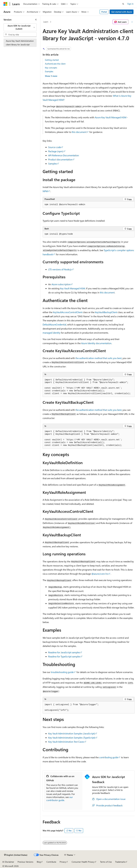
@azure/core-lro (100, 574)
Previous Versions (25, 862)
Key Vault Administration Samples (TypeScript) (72, 738)
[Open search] (123, 4)
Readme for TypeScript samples (64, 656)
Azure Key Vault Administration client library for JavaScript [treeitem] (20, 43)
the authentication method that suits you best (98, 358)
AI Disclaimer (8, 862)
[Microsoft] (5, 4)
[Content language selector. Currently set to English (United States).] (16, 855)
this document (79, 132)
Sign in (130, 4)
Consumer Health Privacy (83, 862)
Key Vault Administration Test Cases (66, 742)
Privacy (63, 862)
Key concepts (51, 68)
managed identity (52, 333)
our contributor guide (60, 799)
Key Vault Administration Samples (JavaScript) (72, 733)
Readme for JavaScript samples (64, 652)
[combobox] (20, 27)
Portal (104, 12)
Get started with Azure (122, 12)
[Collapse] (36, 20)
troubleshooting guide (62, 672)
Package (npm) (56, 151)
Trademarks (120, 862)
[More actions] (132, 22)
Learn (46, 22)
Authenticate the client (55, 64)
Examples (49, 71)
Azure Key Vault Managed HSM (111, 117)
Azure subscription (61, 284)
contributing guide (109, 757)
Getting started (52, 60)
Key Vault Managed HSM (72, 288)
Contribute (51, 862)
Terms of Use (106, 862)
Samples (53, 163)
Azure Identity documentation (96, 343)
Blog (39, 862)
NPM (45, 191)
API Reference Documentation (64, 155)
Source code (55, 147)
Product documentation (60, 159)
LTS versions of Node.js (60, 269)
